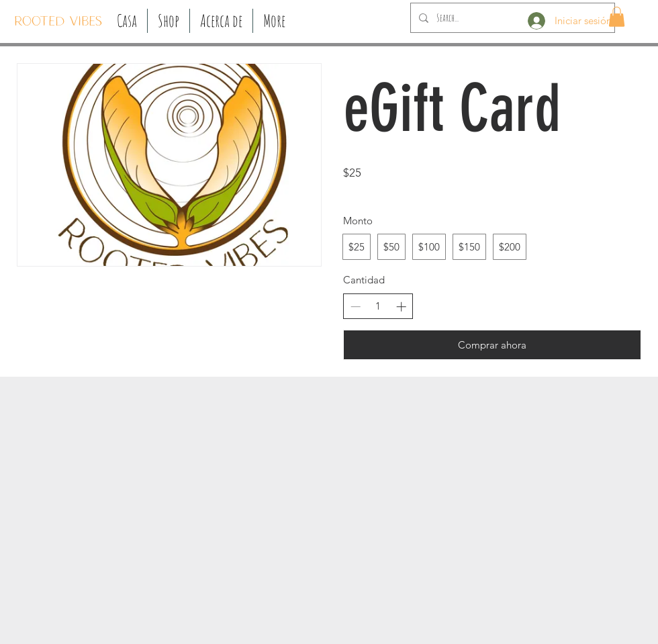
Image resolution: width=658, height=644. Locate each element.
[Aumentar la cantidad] (401, 307)
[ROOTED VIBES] (58, 22)
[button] (169, 21)
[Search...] (511, 18)
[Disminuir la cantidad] (356, 307)
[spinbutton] (378, 306)
